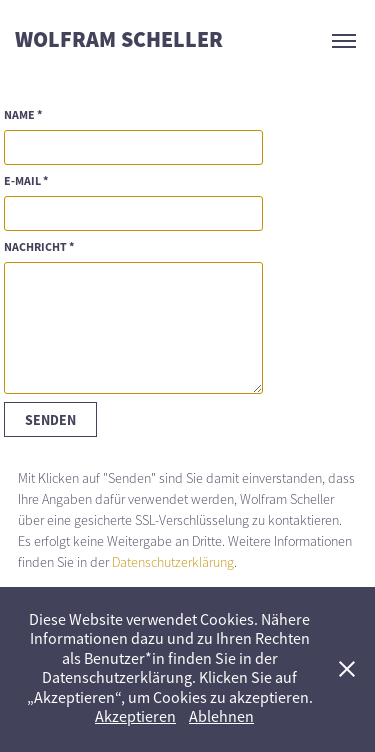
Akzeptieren (135, 717)
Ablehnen (221, 717)
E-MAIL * (26, 181)
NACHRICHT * (39, 247)
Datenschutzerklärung (173, 562)
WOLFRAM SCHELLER (119, 40)
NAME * (23, 115)
